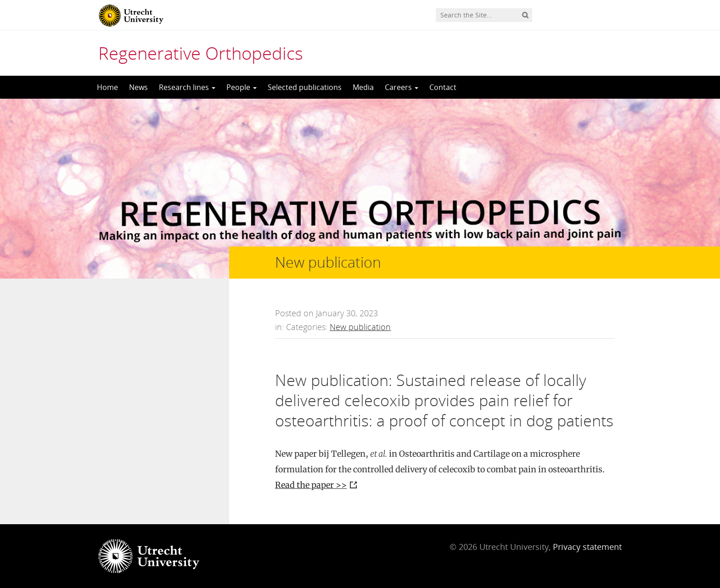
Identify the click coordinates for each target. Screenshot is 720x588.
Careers (402, 87)
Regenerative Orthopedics (201, 53)
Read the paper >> (311, 485)
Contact (443, 87)
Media (363, 87)
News (138, 87)
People (242, 87)
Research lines (187, 87)
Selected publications (305, 87)
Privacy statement (587, 547)
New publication (360, 327)
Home (107, 87)
